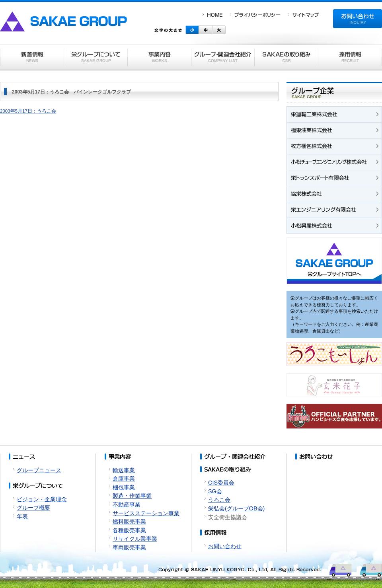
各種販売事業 (129, 530)
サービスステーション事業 (146, 513)
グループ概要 (33, 508)
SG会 (215, 491)
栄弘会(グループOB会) (236, 508)
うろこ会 (219, 500)
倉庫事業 (124, 479)
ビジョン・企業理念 (42, 499)
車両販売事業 (129, 547)
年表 (22, 516)
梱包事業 (124, 487)
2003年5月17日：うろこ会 (28, 111)
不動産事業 (127, 504)
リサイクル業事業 (135, 539)
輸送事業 (124, 470)
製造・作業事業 (132, 496)
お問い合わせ (225, 546)
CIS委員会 (221, 483)
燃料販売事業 (129, 522)
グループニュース (39, 470)
